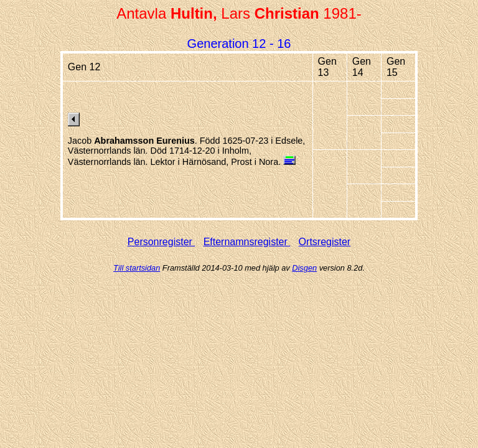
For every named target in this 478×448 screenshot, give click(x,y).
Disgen (304, 268)
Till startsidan (137, 268)
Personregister (162, 242)
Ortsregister (325, 242)
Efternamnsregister (247, 242)
